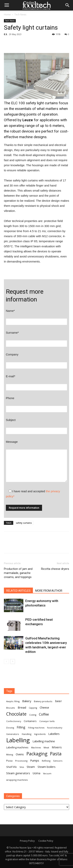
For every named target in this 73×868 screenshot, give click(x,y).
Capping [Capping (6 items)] (33, 708)
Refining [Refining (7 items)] (46, 761)
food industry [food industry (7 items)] (55, 728)
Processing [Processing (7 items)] (21, 761)
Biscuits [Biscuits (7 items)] (11, 708)
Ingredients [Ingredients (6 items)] (40, 734)
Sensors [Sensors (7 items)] (58, 761)
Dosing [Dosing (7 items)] (10, 728)
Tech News (20, 15)
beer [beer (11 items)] (58, 701)
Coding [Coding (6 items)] (33, 715)
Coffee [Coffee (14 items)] (44, 714)
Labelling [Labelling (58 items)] (18, 740)
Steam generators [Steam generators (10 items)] (18, 773)
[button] (68, 5)
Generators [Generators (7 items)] (13, 734)
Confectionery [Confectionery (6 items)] (14, 721)
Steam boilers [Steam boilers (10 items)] (47, 767)
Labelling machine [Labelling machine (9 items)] (44, 741)
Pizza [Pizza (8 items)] (9, 761)
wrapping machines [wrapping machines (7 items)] (17, 780)
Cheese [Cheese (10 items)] (44, 707)
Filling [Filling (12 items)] (21, 727)
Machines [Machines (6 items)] (36, 748)
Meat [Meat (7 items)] (46, 747)
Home (7, 15)
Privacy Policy (27, 841)
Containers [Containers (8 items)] (30, 721)
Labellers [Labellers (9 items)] (54, 734)
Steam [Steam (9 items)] (31, 767)
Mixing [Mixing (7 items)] (10, 754)
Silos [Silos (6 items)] (22, 767)
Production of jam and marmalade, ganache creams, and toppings (20, 573)
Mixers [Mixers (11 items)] (57, 747)
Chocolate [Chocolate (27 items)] (16, 714)
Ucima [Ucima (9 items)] (36, 773)
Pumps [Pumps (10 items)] (35, 760)
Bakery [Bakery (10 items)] (27, 701)
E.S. (6, 34)
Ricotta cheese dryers (55, 569)
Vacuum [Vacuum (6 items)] (47, 773)
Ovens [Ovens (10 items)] (20, 754)
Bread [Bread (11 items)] (22, 707)
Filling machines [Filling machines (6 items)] (36, 728)
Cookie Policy (46, 841)
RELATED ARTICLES (18, 591)
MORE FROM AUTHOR (49, 591)
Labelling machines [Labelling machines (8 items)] (17, 747)
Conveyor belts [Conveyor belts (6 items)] (47, 721)
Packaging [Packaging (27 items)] (37, 754)
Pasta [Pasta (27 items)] (56, 754)
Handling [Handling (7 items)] (27, 734)
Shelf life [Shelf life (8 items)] (11, 767)
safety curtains (24, 523)
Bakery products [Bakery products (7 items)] (43, 701)
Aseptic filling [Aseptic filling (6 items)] (13, 701)
